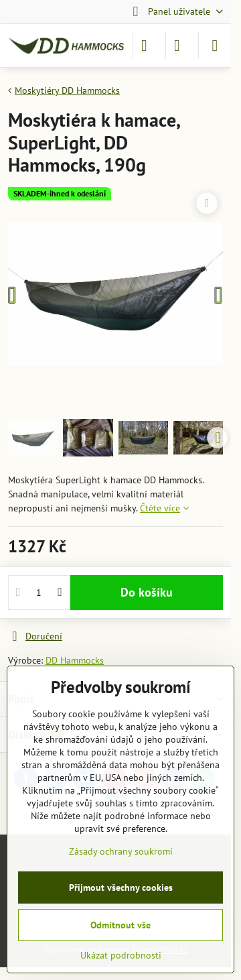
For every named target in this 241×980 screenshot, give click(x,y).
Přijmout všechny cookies (121, 887)
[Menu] (215, 46)
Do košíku (147, 592)
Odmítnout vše (120, 925)
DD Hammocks (75, 660)
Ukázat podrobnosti (121, 955)
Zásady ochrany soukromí (121, 851)
